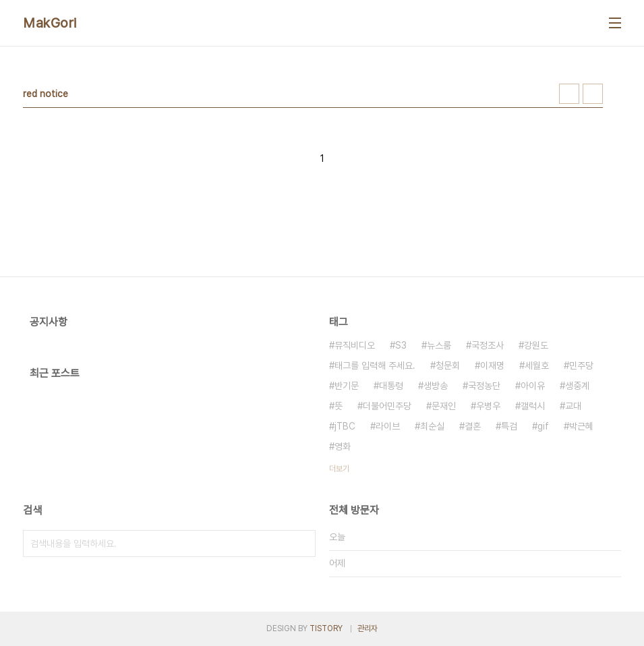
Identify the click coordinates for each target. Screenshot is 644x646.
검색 (302, 544)
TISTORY (326, 628)
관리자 (368, 628)
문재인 (444, 406)
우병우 (488, 406)
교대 (573, 406)
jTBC (345, 426)
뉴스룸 (439, 345)
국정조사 (488, 345)
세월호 (537, 365)
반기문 (347, 386)
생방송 (436, 386)
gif (543, 426)
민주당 (581, 365)
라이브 (388, 426)
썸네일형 (569, 94)
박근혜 (581, 426)
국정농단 (484, 386)
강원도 (536, 345)
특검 (509, 426)
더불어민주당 (387, 406)
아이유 (533, 386)
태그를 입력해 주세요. (375, 365)
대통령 (391, 386)
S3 (401, 345)
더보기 (339, 469)
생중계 (577, 386)
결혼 (473, 426)
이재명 (492, 365)
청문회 (448, 365)
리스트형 (593, 94)
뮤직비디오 (355, 345)
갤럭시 (533, 406)
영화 (343, 446)
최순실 (432, 426)
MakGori (50, 23)
